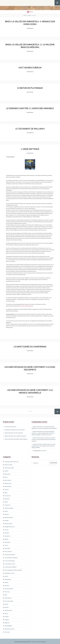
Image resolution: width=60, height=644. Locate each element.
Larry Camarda (8, 551)
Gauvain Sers (8, 535)
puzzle (6, 613)
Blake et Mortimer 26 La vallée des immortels (15, 435)
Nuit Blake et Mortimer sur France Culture (15, 429)
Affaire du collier (8, 464)
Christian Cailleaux (9, 507)
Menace (6, 582)
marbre (6, 576)
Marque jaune (8, 579)
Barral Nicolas (8, 486)
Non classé (7, 591)
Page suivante (57, 411)
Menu (31, 12)
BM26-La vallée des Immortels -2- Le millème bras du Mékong (30, 46)
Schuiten (7, 616)
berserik (7, 489)
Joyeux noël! (43, 450)
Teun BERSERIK (8, 625)
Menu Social (57, 5)
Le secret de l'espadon (10, 560)
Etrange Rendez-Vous (10, 526)
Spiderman (7, 622)
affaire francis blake (9, 467)
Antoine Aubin (8, 483)
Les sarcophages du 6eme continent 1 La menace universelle (30, 391)
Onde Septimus (8, 597)
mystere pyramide (9, 588)
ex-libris (6, 529)
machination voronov (9, 572)
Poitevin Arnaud (8, 610)
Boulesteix (7, 498)
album (6, 476)
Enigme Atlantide (9, 517)
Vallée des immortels (9, 628)
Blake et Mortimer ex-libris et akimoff (14, 432)
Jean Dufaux (7, 548)
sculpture (7, 619)
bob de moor (8, 495)
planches (7, 607)
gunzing (6, 538)
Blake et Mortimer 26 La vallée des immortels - (44, 426)
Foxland (44, 641)
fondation (7, 532)
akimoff (6, 470)
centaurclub (7, 504)
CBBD (6, 501)
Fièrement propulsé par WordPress (23, 641)
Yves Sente (7, 631)
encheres (7, 514)
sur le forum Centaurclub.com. (26, 305)
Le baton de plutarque (10, 554)
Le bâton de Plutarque (30, 88)
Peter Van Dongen (9, 600)
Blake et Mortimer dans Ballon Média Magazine (16, 438)
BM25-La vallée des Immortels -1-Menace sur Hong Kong (30, 23)
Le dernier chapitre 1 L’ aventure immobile (30, 108)
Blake (6, 492)
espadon (7, 520)
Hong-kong (7, 541)
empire (6, 510)
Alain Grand (7, 473)
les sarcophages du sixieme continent (13, 569)
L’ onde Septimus (30, 149)
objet (6, 594)
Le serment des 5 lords (10, 563)
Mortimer (7, 585)
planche (6, 603)
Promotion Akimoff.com (10, 426)
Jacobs (6, 545)
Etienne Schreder (8, 523)
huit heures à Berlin (30, 67)
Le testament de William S (30, 128)
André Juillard (8, 480)
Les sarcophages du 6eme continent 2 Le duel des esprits (30, 368)
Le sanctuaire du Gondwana (30, 346)
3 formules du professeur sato (11, 461)
